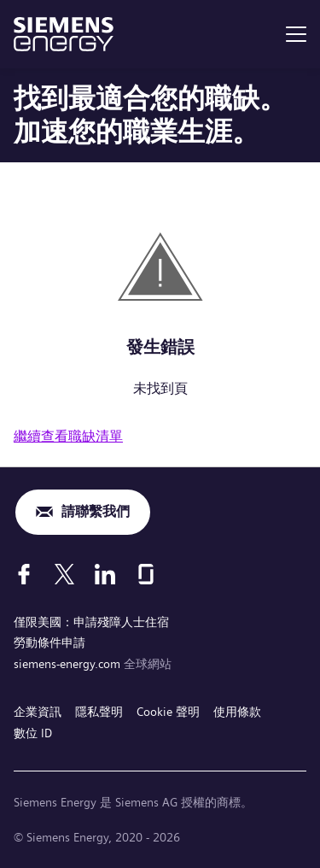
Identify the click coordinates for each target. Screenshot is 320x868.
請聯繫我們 (96, 511)
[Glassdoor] (146, 574)
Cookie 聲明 (168, 712)
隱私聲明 (99, 712)
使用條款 (237, 712)
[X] (64, 574)
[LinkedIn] (105, 574)
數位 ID (33, 733)
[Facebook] (24, 574)
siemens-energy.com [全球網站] (69, 664)
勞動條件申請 (49, 642)
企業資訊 (38, 712)
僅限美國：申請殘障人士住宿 (91, 622)
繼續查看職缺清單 (68, 436)
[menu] (296, 34)
